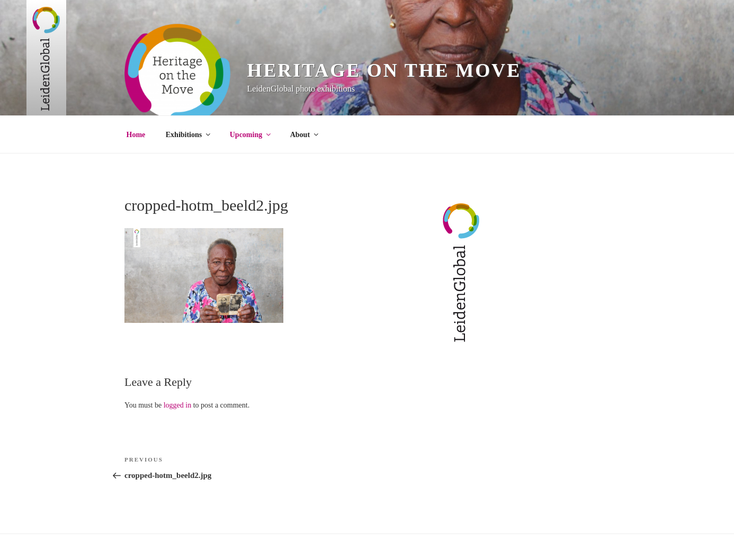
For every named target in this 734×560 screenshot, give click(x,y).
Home (136, 135)
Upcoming (251, 135)
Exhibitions (189, 135)
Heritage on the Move (384, 70)
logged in (178, 405)
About (305, 135)
